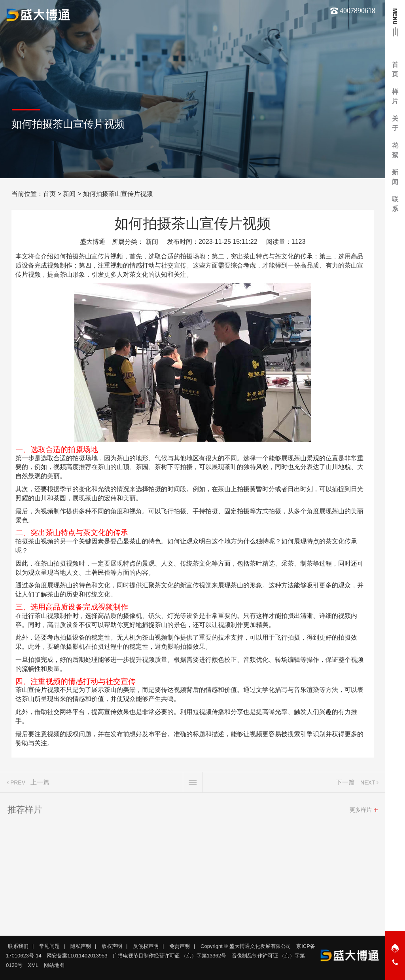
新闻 (69, 194)
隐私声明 (81, 946)
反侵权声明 (146, 946)
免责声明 (180, 946)
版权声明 (112, 946)
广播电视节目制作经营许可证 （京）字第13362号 (169, 956)
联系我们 (18, 946)
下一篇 (345, 785)
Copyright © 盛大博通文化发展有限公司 (246, 946)
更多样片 (361, 813)
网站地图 (54, 965)
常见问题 (49, 946)
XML (33, 965)
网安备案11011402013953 (77, 956)
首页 (49, 194)
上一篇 (40, 785)
